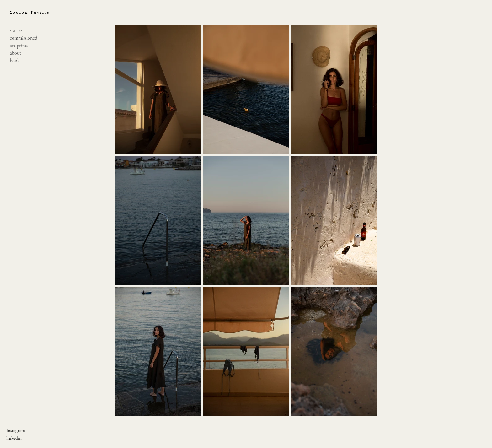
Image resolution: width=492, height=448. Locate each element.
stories (16, 30)
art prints (19, 46)
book (15, 61)
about (15, 53)
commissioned (24, 38)
